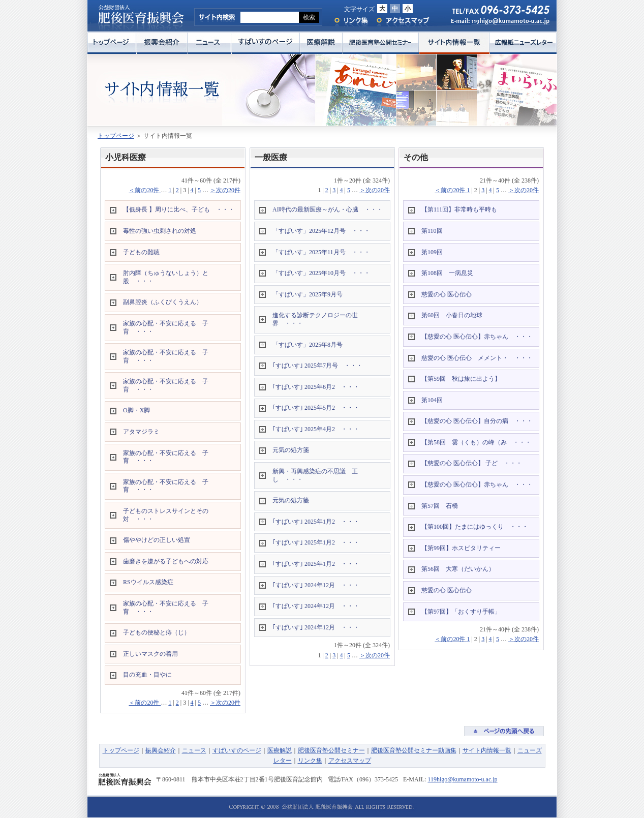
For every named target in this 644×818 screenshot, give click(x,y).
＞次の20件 (225, 190)
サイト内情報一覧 (454, 43)
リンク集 (350, 21)
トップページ (112, 43)
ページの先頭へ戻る (504, 731)
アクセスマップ (403, 21)
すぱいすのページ (266, 43)
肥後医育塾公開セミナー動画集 (414, 750)
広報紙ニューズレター (523, 43)
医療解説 (321, 43)
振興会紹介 (162, 43)
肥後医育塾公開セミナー (381, 43)
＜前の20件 (145, 190)
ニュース (209, 43)
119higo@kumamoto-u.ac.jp (462, 779)
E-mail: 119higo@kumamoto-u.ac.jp (495, 24)
